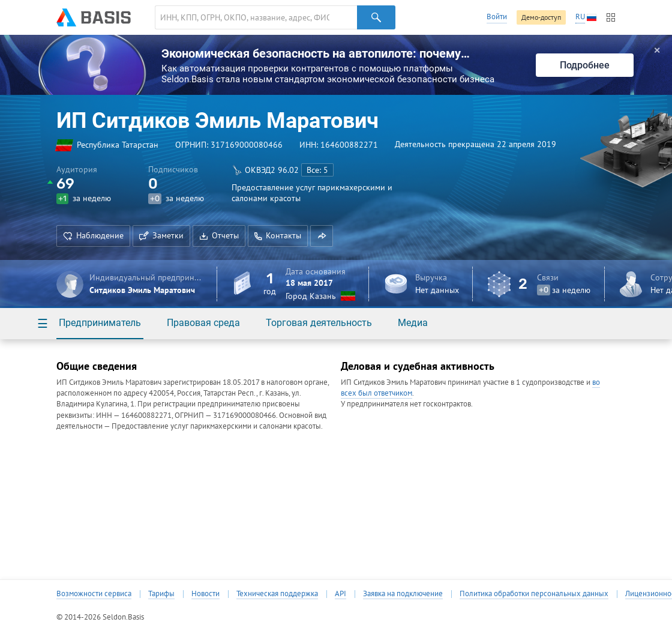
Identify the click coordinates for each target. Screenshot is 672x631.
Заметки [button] (161, 235)
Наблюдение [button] (93, 235)
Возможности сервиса (94, 594)
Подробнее (585, 65)
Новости (205, 594)
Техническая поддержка (277, 594)
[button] (322, 236)
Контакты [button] (278, 235)
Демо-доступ (541, 17)
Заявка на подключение (403, 594)
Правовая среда (203, 323)
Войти (497, 17)
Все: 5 (317, 170)
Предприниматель (100, 323)
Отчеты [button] (219, 235)
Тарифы (161, 594)
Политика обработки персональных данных (534, 594)
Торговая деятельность (319, 323)
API (340, 594)
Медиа (413, 323)
